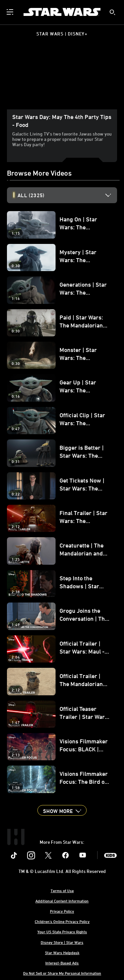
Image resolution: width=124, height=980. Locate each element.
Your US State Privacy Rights (62, 932)
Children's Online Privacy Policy (62, 921)
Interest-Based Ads (62, 963)
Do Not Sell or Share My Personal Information (62, 973)
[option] (67, 195)
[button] (62, 810)
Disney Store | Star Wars (62, 942)
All (31, 195)
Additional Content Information (62, 901)
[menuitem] (11, 12)
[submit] (112, 12)
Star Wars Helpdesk (62, 952)
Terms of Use (62, 891)
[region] (62, 78)
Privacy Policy (62, 911)
